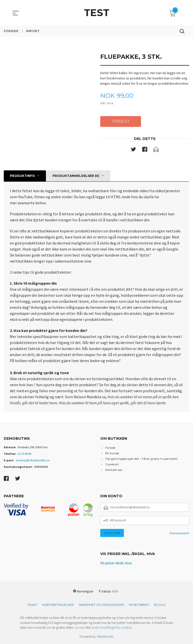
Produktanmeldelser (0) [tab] (76, 176)
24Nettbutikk (105, 637)
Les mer (80, 629)
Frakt (32, 606)
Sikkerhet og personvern (101, 606)
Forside (110, 448)
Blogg (160, 606)
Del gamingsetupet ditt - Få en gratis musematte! (141, 459)
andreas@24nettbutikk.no (33, 461)
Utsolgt (121, 122)
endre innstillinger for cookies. (112, 629)
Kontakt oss (114, 470)
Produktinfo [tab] (22, 176)
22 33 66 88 (24, 454)
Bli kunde (112, 454)
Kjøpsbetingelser (58, 606)
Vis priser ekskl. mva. (118, 564)
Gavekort (112, 465)
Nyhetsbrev (139, 606)
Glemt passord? (179, 534)
